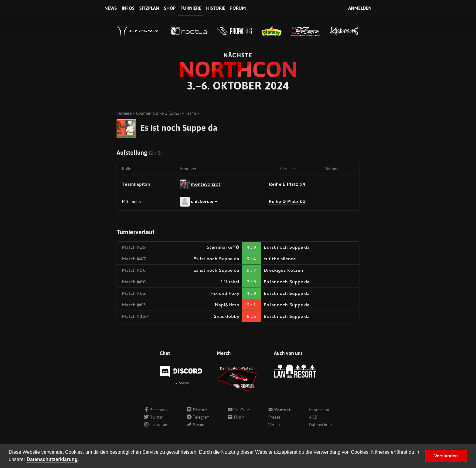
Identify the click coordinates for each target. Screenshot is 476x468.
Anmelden (360, 8)
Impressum (319, 410)
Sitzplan (149, 8)
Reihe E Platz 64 (287, 184)
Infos (128, 8)
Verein (274, 425)
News (111, 8)
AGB (313, 417)
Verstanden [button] (446, 456)
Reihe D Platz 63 (287, 201)
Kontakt (279, 410)
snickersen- (204, 201)
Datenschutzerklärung (52, 459)
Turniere (191, 8)
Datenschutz (321, 425)
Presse (274, 417)
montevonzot (206, 184)
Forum (238, 8)
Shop (170, 8)
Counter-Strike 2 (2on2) (158, 113)
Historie (216, 8)
